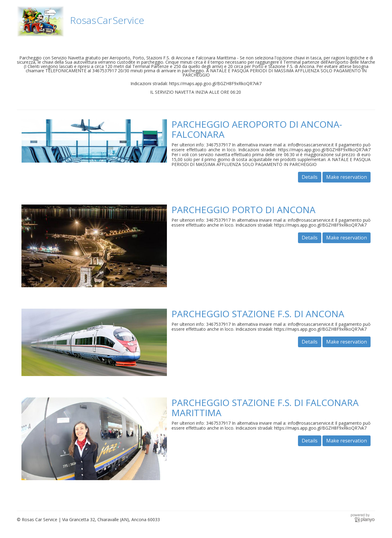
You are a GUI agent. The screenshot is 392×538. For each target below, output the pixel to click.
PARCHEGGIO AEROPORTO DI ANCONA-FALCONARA (257, 129)
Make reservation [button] (347, 177)
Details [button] (310, 177)
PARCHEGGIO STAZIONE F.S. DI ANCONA (258, 314)
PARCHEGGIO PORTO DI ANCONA (243, 210)
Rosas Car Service (107, 20)
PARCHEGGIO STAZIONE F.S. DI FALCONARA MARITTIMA (265, 408)
